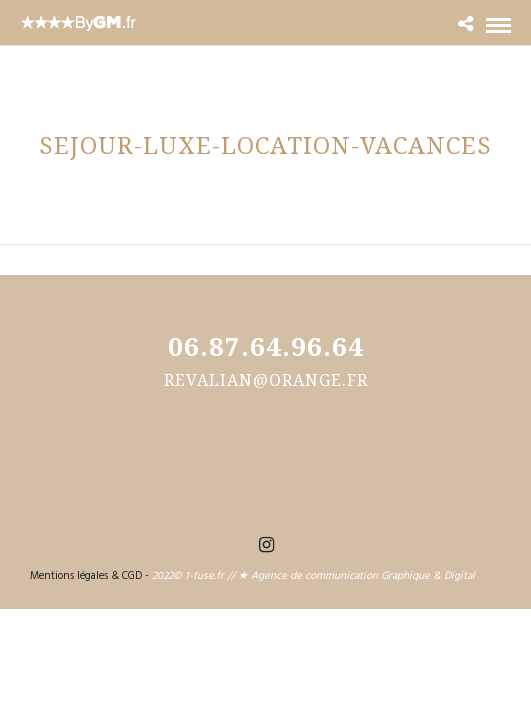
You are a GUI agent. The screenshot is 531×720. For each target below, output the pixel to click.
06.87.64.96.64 (266, 346)
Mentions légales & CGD (86, 576)
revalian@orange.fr (266, 380)
